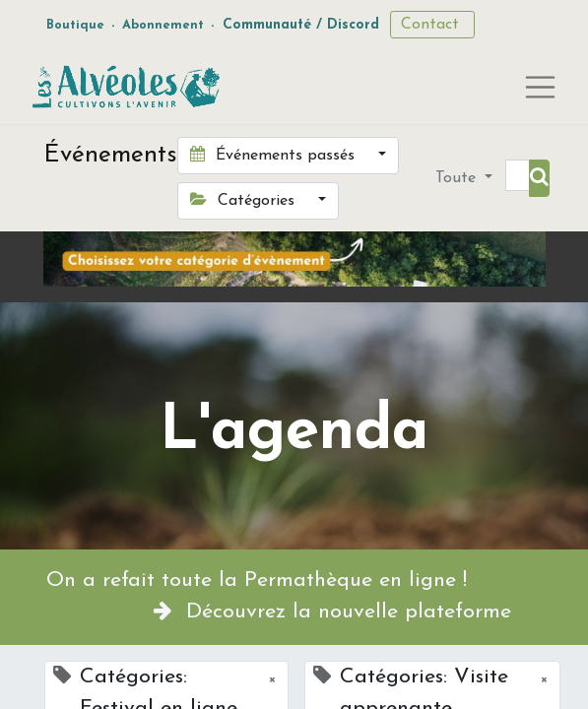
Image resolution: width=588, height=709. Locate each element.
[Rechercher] (539, 178)
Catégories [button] (245, 200)
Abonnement (163, 25)
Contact (432, 25)
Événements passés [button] (275, 155)
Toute (458, 178)
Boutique (75, 25)
